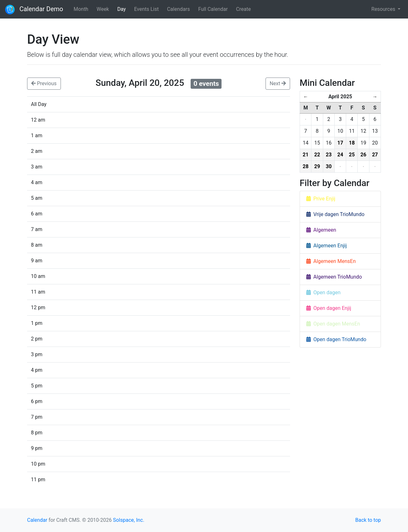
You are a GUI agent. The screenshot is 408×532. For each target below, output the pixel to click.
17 (340, 143)
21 (305, 155)
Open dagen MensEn (333, 324)
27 (375, 155)
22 (317, 155)
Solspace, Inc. (128, 520)
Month (81, 9)
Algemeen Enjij (327, 246)
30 (329, 166)
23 (329, 155)
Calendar (37, 520)
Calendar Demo (34, 10)
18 (352, 143)
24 (340, 155)
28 (305, 166)
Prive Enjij (321, 199)
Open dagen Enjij (329, 308)
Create (243, 9)
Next (278, 83)
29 (317, 166)
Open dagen (323, 292)
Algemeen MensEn (331, 261)
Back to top (368, 520)
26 (363, 155)
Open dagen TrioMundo (336, 339)
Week (103, 9)
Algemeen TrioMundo (334, 277)
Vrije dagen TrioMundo (335, 214)
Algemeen (321, 230)
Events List (146, 9)
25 (352, 155)
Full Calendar (213, 9)
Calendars (178, 9)
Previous (44, 83)
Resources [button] (384, 9)
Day (122, 9)
